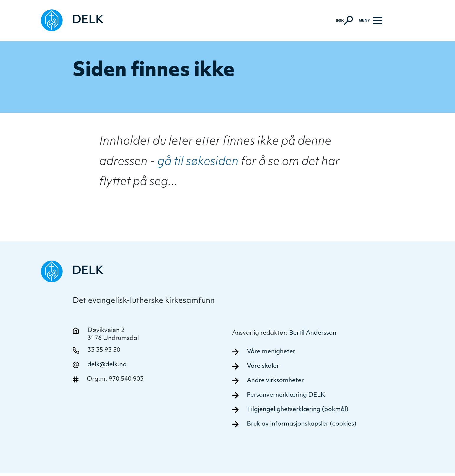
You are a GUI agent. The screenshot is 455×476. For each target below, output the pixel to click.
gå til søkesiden (198, 163)
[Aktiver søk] (344, 21)
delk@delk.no (107, 366)
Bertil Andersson (313, 334)
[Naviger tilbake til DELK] (73, 21)
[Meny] (371, 21)
